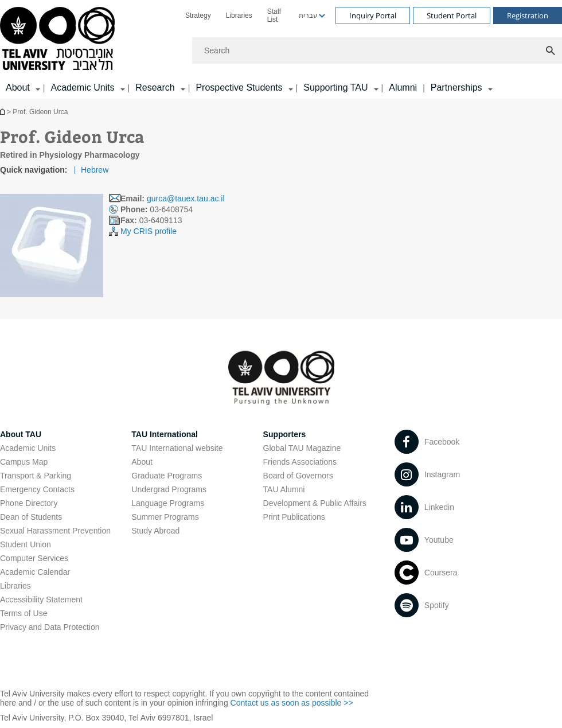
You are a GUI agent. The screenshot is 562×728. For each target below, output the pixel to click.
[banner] (281, 49)
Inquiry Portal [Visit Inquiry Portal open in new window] (373, 15)
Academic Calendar (35, 572)
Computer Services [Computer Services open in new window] (34, 558)
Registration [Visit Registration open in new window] (528, 15)
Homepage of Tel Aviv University (3, 112)
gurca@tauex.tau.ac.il (186, 198)
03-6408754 (157, 209)
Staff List (274, 15)
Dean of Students (31, 517)
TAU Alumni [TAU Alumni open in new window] (284, 489)
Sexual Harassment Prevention (55, 531)
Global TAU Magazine (302, 448)
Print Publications (294, 517)
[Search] (377, 50)
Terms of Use (24, 613)
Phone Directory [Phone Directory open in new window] (29, 503)
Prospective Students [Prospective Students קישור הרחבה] (239, 87)
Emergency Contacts (37, 489)
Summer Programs (165, 517)
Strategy (198, 15)
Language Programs (168, 503)
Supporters (285, 434)
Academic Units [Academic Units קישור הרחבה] (82, 87)
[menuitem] (198, 15)
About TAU (21, 434)
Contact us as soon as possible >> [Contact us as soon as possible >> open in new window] (292, 703)
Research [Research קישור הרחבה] (155, 87)
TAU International (165, 434)
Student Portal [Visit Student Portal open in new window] (452, 15)
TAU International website (177, 448)
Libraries (239, 15)
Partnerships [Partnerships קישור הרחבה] (456, 87)
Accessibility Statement (41, 599)
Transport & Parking (36, 476)
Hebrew (95, 170)
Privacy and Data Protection (50, 627)
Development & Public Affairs (315, 503)
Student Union (26, 544)
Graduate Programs (167, 476)
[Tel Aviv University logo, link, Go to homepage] (59, 39)
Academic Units (28, 448)
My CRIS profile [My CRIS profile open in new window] (149, 231)
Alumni (403, 87)
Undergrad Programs (169, 489)
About (142, 462)
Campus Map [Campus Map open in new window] (24, 462)
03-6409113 (151, 220)
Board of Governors (298, 476)
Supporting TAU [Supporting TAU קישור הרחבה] (335, 87)
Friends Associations (300, 462)
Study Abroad (155, 531)
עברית (308, 15)
